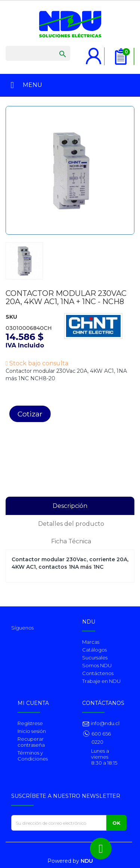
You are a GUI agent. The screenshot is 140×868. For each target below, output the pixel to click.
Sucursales (95, 658)
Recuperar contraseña (31, 742)
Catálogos (94, 650)
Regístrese (30, 723)
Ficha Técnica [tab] (71, 541)
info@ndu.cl (105, 723)
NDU (87, 861)
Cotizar (30, 414)
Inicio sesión (32, 731)
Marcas (91, 642)
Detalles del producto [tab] (71, 524)
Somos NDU (97, 665)
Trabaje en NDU (101, 681)
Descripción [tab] (70, 506)
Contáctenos (98, 673)
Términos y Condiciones (33, 756)
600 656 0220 (101, 738)
